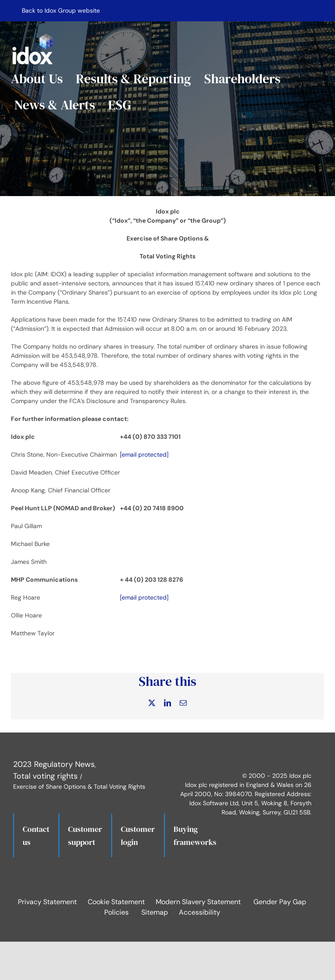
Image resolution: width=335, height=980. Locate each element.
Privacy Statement (47, 902)
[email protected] (144, 454)
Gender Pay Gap (280, 902)
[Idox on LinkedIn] (243, 751)
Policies (116, 912)
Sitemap (155, 912)
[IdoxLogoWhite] (33, 35)
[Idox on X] (220, 751)
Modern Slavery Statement (198, 902)
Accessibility (200, 912)
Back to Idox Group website (61, 10)
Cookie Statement (116, 902)
